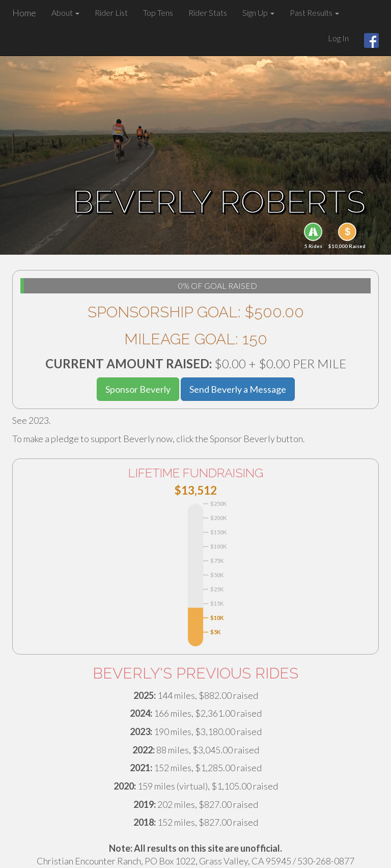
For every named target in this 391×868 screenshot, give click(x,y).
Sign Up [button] (258, 12)
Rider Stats (208, 12)
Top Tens (158, 12)
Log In (338, 38)
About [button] (65, 12)
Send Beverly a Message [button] (238, 389)
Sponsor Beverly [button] (138, 389)
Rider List (111, 12)
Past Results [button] (314, 12)
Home (24, 13)
